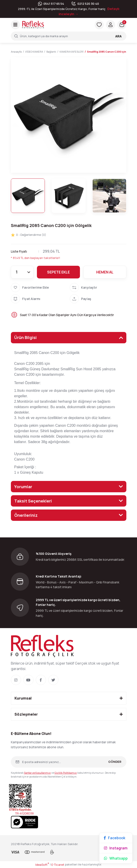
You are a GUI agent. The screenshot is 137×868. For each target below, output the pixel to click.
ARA (118, 36)
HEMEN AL (105, 272)
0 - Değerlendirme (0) (29, 235)
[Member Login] (111, 25)
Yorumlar (23, 487)
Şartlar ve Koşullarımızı (37, 773)
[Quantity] (22, 272)
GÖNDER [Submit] (115, 762)
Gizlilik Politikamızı (66, 773)
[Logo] (33, 24)
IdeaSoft (42, 865)
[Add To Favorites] (39, 288)
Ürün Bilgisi (25, 337)
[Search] (69, 36)
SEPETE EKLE (58, 272)
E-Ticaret (58, 865)
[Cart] (122, 25)
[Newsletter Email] (69, 762)
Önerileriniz (26, 515)
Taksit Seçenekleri (33, 501)
